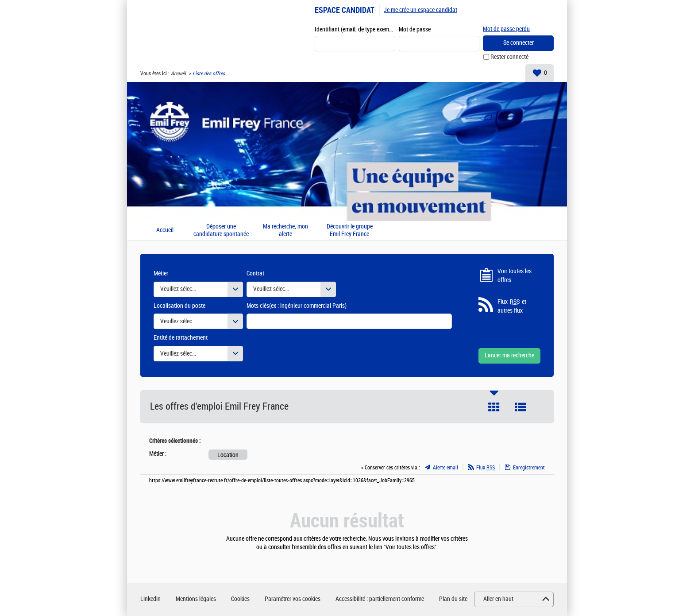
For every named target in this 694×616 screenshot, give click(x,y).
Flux (486, 468)
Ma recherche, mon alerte (285, 231)
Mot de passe (415, 29)
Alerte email (445, 468)
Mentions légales (196, 599)
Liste (520, 407)
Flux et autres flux (512, 306)
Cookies (240, 599)
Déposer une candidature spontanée (221, 231)
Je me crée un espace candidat (420, 10)
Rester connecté (509, 57)
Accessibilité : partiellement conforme (380, 599)
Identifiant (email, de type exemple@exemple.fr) (355, 29)
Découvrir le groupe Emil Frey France (350, 231)
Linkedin (150, 599)
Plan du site (453, 599)
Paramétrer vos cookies (293, 599)
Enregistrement (529, 468)
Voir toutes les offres (515, 276)
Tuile (494, 407)
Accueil (178, 74)
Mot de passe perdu (506, 29)
